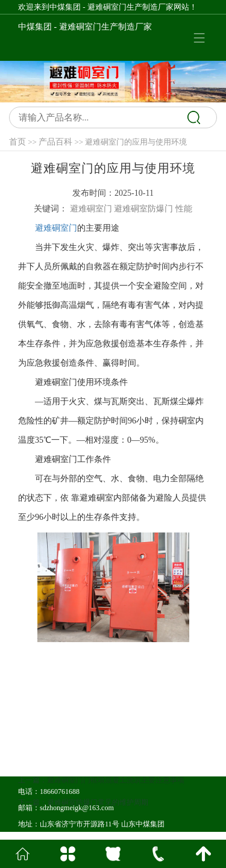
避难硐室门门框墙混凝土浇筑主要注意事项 (116, 801)
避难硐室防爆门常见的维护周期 (98, 823)
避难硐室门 (56, 228)
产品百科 (55, 142)
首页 (17, 142)
